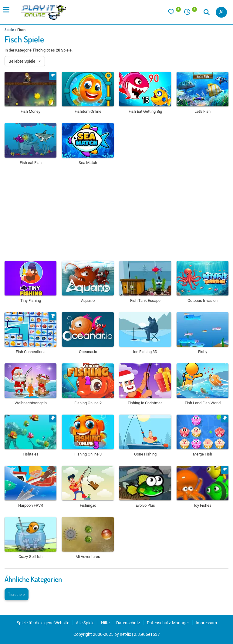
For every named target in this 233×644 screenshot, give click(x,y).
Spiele (9, 30)
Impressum (206, 623)
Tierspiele (17, 594)
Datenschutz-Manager (168, 623)
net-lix (125, 634)
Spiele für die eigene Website (43, 623)
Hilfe (105, 623)
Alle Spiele (85, 623)
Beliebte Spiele (22, 61)
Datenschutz (128, 623)
